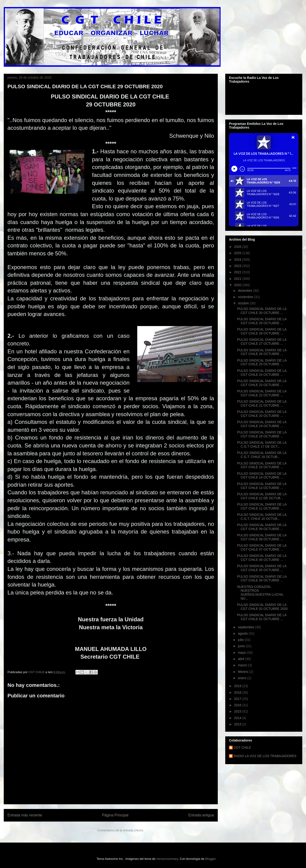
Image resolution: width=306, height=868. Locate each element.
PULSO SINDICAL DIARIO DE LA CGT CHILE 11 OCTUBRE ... (262, 506)
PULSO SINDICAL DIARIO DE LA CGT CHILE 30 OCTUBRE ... (262, 311)
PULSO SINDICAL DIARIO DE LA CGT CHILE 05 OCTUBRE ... (262, 568)
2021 (238, 279)
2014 (238, 718)
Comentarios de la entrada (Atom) (120, 830)
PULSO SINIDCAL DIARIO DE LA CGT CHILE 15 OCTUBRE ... (262, 465)
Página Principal (115, 815)
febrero (243, 672)
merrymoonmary (167, 859)
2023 (238, 266)
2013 (238, 724)
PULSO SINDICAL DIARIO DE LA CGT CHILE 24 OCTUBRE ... (262, 373)
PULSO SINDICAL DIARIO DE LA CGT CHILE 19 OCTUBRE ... (262, 424)
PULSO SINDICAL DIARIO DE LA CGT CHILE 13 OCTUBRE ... (262, 486)
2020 (238, 285)
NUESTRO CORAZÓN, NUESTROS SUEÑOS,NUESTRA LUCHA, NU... (260, 593)
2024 (238, 260)
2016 (238, 705)
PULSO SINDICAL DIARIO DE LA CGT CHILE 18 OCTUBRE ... (262, 434)
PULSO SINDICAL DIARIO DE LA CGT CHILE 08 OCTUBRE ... (262, 537)
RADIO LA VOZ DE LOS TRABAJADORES (265, 756)
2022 (238, 272)
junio (242, 646)
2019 (238, 686)
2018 (238, 692)
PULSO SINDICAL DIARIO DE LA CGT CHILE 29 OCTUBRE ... (262, 321)
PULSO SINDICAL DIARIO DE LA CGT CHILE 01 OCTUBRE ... (262, 617)
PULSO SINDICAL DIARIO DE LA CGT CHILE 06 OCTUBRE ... (262, 558)
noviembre (246, 297)
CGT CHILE (242, 748)
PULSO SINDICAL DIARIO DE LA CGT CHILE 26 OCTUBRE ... (262, 352)
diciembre (245, 291)
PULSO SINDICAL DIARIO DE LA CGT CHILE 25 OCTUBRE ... (262, 362)
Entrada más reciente (25, 815)
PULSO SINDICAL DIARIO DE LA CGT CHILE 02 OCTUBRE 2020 (262, 607)
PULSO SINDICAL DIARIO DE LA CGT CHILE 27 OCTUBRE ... (262, 342)
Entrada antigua (201, 815)
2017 (238, 699)
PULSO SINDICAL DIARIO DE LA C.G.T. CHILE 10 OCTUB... (262, 517)
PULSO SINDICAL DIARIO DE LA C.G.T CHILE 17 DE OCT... (262, 445)
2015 (238, 711)
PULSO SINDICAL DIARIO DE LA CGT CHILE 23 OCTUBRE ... (262, 383)
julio (241, 640)
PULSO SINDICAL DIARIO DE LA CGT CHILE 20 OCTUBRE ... (262, 414)
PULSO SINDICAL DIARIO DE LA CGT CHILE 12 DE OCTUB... (262, 496)
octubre (244, 303)
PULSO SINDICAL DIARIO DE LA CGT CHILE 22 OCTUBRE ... (262, 393)
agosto (243, 633)
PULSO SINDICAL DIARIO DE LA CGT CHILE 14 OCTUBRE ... (262, 476)
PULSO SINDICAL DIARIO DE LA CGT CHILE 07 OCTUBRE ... (262, 547)
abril (241, 659)
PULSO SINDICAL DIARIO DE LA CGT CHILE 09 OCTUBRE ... (262, 527)
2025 (238, 253)
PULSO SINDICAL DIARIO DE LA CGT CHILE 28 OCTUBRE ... (262, 331)
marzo (243, 665)
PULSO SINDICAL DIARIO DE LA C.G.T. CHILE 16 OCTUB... (262, 455)
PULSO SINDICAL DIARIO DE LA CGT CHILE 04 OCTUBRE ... (262, 578)
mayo (242, 653)
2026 (238, 247)
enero (243, 678)
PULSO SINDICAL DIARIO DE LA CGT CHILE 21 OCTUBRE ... (262, 403)
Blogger (210, 859)
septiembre (246, 627)
